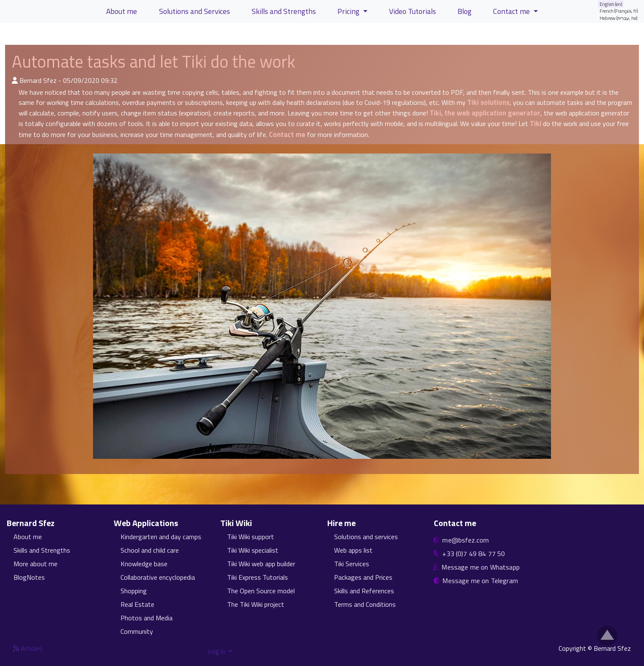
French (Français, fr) (619, 11)
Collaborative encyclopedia (158, 577)
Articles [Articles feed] (28, 648)
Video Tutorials (412, 11)
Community (137, 631)
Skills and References (364, 591)
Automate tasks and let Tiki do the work (153, 62)
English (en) (611, 4)
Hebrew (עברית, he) (619, 18)
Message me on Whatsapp (481, 567)
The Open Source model (261, 591)
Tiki (536, 123)
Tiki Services (352, 564)
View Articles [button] (33, 35)
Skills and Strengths (42, 550)
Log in (218, 651)
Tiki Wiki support (251, 537)
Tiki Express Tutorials (258, 577)
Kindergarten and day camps (161, 537)
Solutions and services (366, 537)
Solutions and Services (195, 11)
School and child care (150, 550)
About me (28, 537)
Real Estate (137, 604)
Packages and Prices (363, 577)
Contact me (287, 134)
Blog (465, 11)
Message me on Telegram (480, 581)
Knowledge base (144, 564)
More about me (36, 564)
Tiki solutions (488, 102)
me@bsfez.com (466, 540)
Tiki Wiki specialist (253, 550)
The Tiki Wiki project (256, 604)
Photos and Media (147, 618)
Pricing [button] (349, 11)
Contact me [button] (512, 11)
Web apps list (353, 550)
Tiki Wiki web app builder (261, 564)
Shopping (134, 591)
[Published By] (15, 80)
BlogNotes (29, 577)
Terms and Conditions (365, 604)
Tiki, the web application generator (485, 113)
